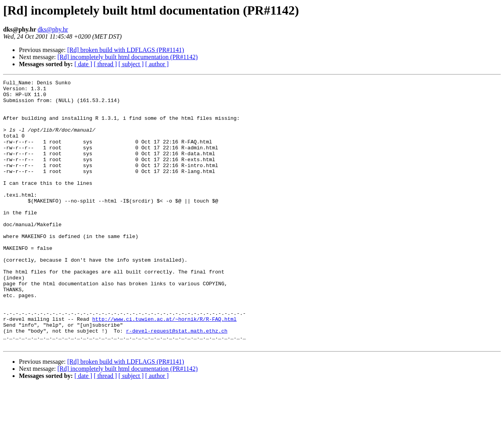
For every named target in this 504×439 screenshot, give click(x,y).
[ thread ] (105, 64)
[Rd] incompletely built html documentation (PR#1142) (128, 57)
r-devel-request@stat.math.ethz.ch (177, 381)
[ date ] (83, 64)
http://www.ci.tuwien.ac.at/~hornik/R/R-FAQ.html (164, 367)
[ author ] (157, 64)
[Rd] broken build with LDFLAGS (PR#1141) (126, 50)
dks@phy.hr (53, 29)
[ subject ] (131, 64)
